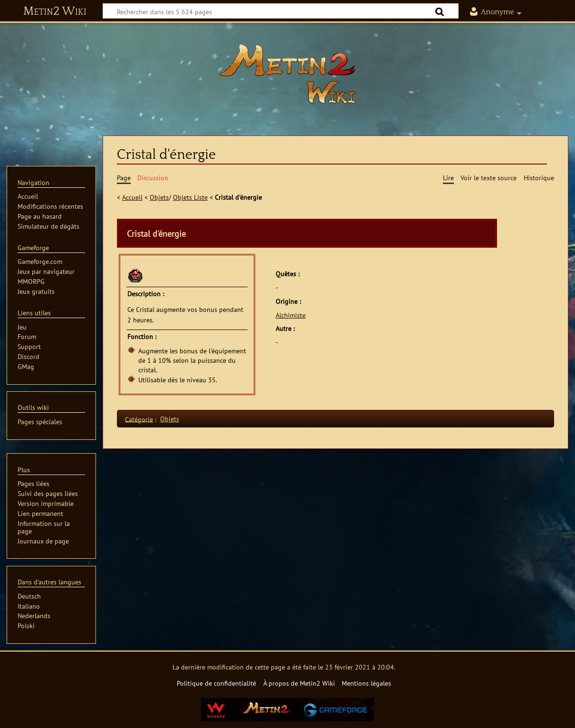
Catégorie (139, 419)
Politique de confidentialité (216, 683)
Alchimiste (291, 315)
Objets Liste (190, 197)
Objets (159, 197)
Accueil (132, 197)
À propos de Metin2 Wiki (299, 683)
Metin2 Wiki (55, 11)
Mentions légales (366, 683)
